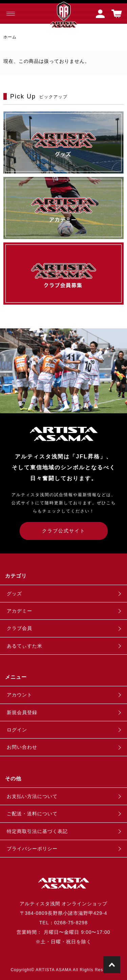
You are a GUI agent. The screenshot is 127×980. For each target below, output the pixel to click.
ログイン (17, 730)
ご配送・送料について (32, 814)
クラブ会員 (19, 628)
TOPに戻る (112, 965)
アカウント (19, 695)
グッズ (14, 594)
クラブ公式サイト (64, 531)
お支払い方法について (32, 796)
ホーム (10, 37)
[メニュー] (10, 14)
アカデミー (19, 611)
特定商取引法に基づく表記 (37, 831)
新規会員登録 (22, 712)
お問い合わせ (22, 747)
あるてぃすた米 (25, 646)
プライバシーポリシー (32, 849)
